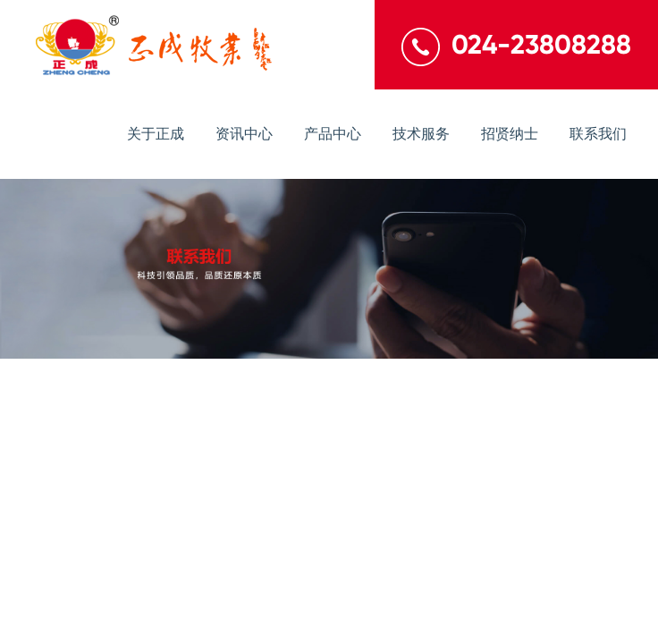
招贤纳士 (510, 134)
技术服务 (421, 134)
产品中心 (333, 134)
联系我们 (598, 134)
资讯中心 (244, 134)
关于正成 (156, 134)
